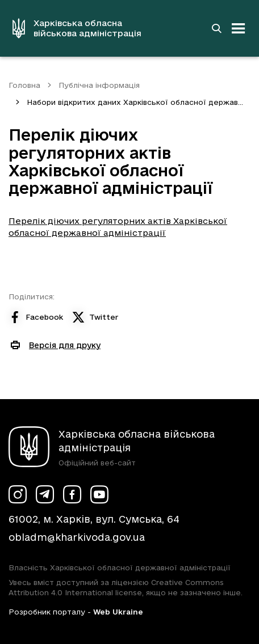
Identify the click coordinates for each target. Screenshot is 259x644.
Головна (24, 85)
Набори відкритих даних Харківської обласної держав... (135, 102)
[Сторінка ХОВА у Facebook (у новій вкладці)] (72, 494)
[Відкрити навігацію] (239, 28)
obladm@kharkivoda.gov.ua (77, 537)
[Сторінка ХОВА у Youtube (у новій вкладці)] (99, 494)
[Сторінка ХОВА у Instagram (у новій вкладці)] (18, 494)
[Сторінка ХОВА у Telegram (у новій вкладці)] (45, 494)
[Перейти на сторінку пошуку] (216, 28)
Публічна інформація (99, 85)
